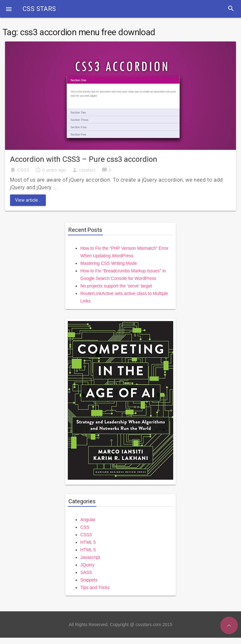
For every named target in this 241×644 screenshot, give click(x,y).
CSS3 (23, 170)
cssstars (87, 170)
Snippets (89, 580)
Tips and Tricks (95, 587)
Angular (88, 520)
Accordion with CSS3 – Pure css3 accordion (84, 159)
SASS (86, 572)
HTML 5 (88, 542)
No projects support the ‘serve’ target (116, 286)
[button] (9, 9)
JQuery (87, 565)
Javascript (90, 557)
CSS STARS (39, 9)
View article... (28, 200)
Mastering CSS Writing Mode (109, 263)
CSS (85, 527)
